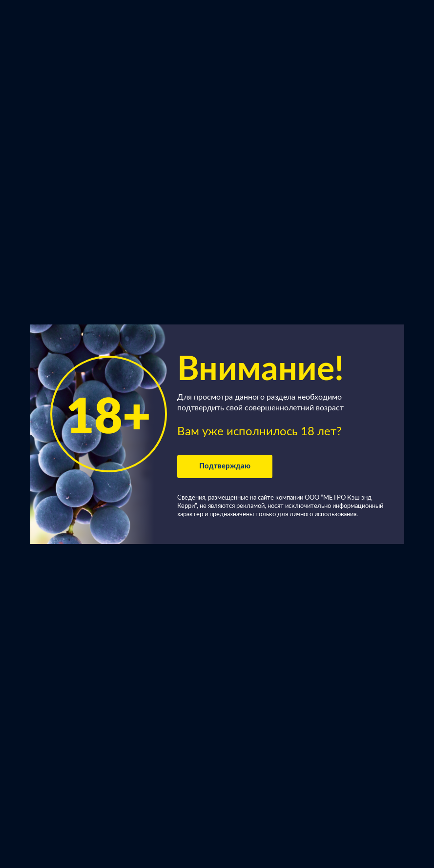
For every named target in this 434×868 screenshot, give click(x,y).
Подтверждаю (225, 466)
